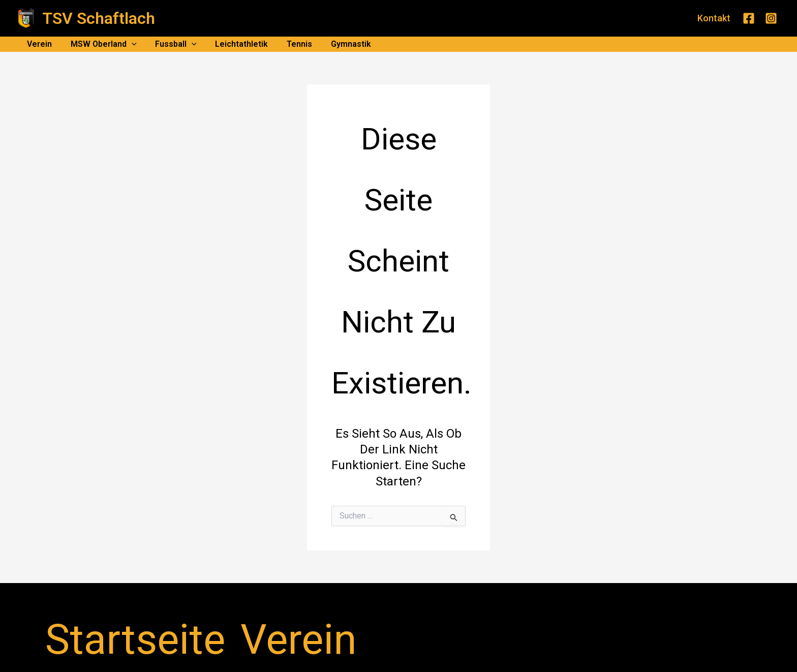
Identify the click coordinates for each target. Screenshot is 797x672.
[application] (128, 44)
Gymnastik (338, 44)
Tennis (289, 44)
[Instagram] (771, 18)
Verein (38, 44)
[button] (714, 18)
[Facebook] (749, 18)
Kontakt (188, 612)
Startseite (118, 612)
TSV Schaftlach (99, 18)
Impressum (230, 612)
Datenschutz (281, 612)
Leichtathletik (233, 44)
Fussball (170, 44)
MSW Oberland (100, 44)
